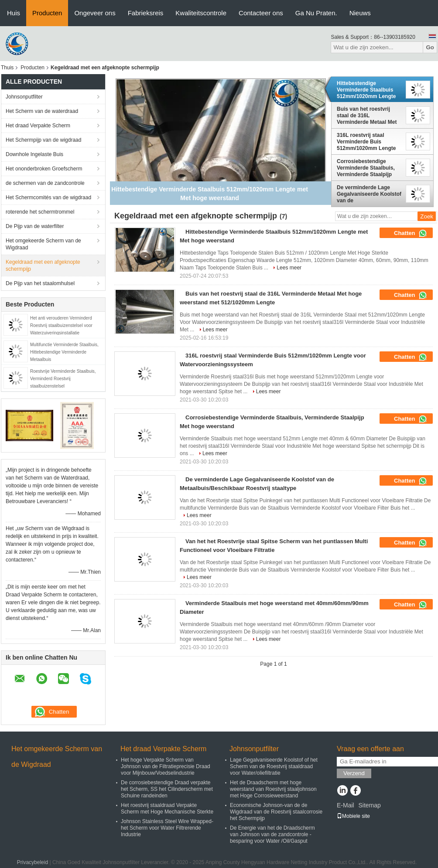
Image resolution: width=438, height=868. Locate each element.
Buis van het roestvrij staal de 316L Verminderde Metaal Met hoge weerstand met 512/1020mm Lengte (367, 116)
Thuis (7, 68)
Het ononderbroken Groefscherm (44, 169)
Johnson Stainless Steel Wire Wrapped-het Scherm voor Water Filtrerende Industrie (167, 828)
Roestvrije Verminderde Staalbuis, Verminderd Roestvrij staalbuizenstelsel (63, 379)
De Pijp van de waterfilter (35, 226)
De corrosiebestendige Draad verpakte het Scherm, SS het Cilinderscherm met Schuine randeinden (167, 789)
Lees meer (289, 268)
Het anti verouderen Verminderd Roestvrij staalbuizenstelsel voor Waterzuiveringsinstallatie (61, 325)
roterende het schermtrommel (40, 212)
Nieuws (360, 13)
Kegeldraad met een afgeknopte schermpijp (43, 266)
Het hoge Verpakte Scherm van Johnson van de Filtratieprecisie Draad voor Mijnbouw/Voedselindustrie (166, 766)
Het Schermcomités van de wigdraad (48, 197)
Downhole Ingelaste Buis (34, 154)
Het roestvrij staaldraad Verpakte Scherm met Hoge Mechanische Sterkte (167, 808)
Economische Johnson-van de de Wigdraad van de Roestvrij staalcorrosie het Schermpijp (276, 812)
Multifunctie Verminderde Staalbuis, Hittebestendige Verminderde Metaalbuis (64, 352)
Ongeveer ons (95, 13)
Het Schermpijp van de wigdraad (43, 140)
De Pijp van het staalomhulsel (40, 283)
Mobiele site (353, 816)
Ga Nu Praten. (316, 13)
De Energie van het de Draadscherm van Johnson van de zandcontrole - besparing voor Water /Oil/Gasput (272, 834)
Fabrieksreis (146, 13)
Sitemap (369, 805)
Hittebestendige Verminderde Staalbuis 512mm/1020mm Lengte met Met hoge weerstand (367, 90)
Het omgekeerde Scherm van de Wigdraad (43, 244)
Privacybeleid (33, 862)
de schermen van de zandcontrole (45, 183)
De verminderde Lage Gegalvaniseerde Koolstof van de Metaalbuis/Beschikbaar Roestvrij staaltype (369, 194)
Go (430, 47)
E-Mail (346, 805)
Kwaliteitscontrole (201, 13)
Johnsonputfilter (24, 97)
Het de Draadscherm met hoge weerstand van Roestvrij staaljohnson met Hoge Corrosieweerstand (273, 789)
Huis (14, 13)
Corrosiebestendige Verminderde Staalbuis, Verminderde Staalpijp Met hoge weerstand (366, 168)
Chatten (411, 233)
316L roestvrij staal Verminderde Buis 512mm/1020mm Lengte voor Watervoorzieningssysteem (370, 142)
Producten (47, 13)
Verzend (354, 773)
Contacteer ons (261, 13)
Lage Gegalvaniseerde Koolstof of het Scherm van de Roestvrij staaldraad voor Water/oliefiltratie (274, 766)
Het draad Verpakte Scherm (38, 126)
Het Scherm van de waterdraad (42, 111)
